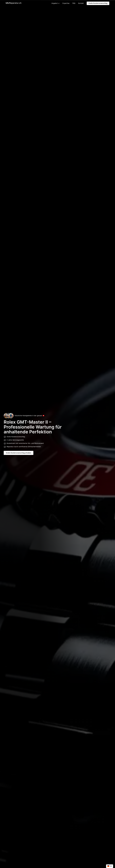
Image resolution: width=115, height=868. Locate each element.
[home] (14, 3)
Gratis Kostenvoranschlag (98, 3)
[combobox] (110, 866)
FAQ (74, 3)
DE (110, 866)
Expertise (66, 3)
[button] (55, 3)
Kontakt (81, 3)
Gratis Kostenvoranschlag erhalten (19, 453)
